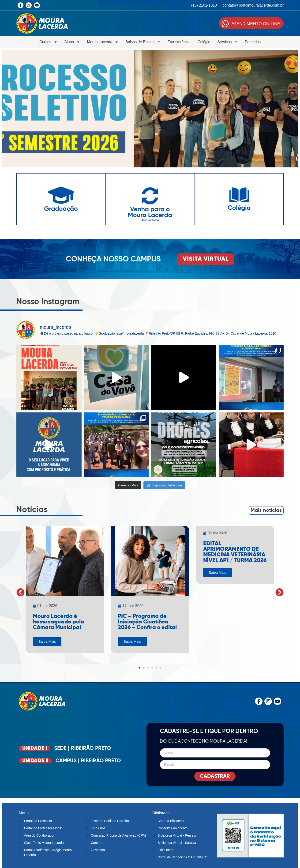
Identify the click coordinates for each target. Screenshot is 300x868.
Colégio (204, 42)
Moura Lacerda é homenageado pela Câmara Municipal (58, 622)
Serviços (227, 42)
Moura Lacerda (103, 42)
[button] (8, 109)
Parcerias (253, 42)
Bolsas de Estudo (143, 42)
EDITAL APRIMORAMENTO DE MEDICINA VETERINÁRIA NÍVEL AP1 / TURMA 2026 (235, 552)
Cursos (48, 42)
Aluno (72, 42)
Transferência (179, 42)
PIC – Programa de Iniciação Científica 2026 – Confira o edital (147, 622)
